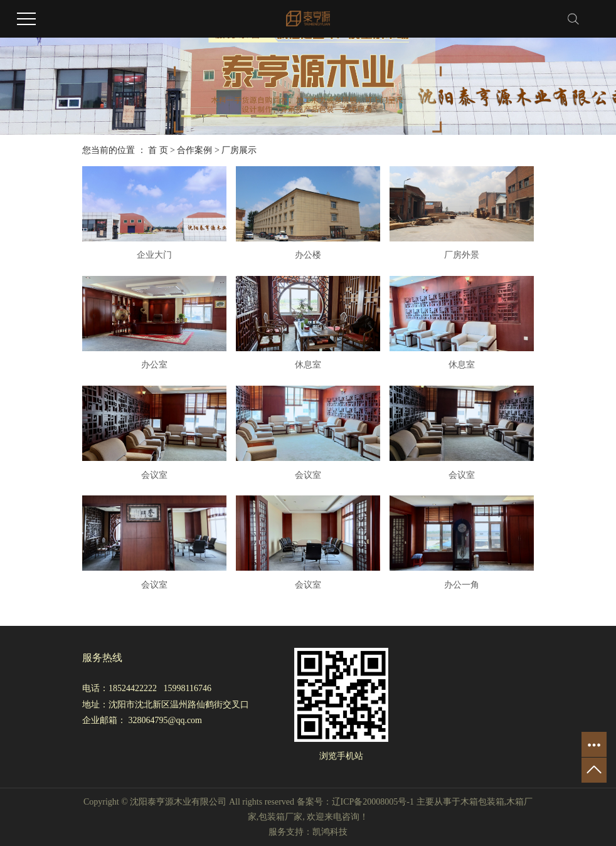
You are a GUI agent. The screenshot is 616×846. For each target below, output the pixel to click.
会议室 (154, 475)
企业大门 (154, 255)
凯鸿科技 (330, 832)
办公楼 (308, 255)
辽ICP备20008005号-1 (373, 802)
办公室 (154, 365)
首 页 (158, 150)
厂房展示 (239, 150)
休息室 (308, 365)
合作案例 (194, 150)
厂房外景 (462, 255)
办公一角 (462, 585)
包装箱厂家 (280, 817)
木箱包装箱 (482, 802)
